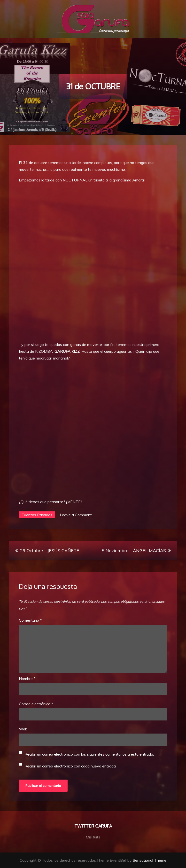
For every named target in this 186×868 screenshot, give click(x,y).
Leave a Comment (76, 515)
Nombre (27, 679)
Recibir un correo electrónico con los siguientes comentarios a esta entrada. (89, 754)
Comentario (30, 620)
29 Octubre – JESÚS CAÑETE (50, 551)
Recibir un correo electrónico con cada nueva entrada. (70, 766)
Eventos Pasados (37, 515)
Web (23, 729)
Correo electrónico (36, 704)
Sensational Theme (150, 860)
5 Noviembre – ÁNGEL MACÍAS (134, 551)
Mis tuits (93, 837)
